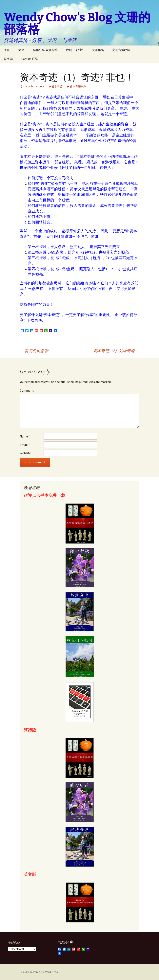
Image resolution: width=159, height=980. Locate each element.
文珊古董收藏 (121, 50)
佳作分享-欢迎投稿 (45, 50)
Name (25, 436)
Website (25, 453)
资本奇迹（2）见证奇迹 (116, 351)
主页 (7, 50)
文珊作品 (98, 50)
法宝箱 (8, 59)
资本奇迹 (57, 86)
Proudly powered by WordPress (39, 972)
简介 (21, 50)
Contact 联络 (30, 59)
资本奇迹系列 (78, 86)
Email (25, 445)
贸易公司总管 (34, 351)
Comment (28, 390)
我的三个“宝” (75, 50)
